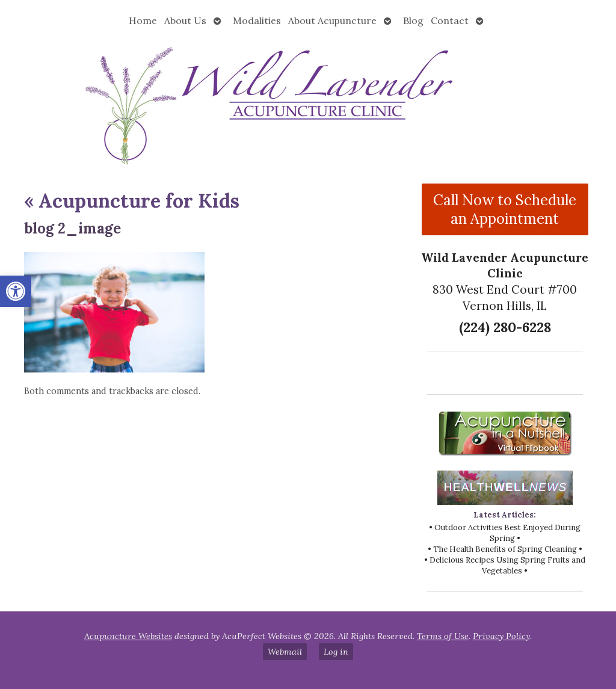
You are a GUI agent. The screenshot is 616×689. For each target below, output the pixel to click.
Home (143, 20)
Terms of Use (443, 636)
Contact (450, 20)
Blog (413, 20)
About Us (185, 20)
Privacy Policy (501, 636)
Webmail (285, 652)
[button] (16, 291)
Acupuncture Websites (128, 636)
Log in (336, 652)
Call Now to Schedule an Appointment (505, 209)
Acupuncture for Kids (132, 201)
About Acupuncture (332, 20)
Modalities (257, 20)
